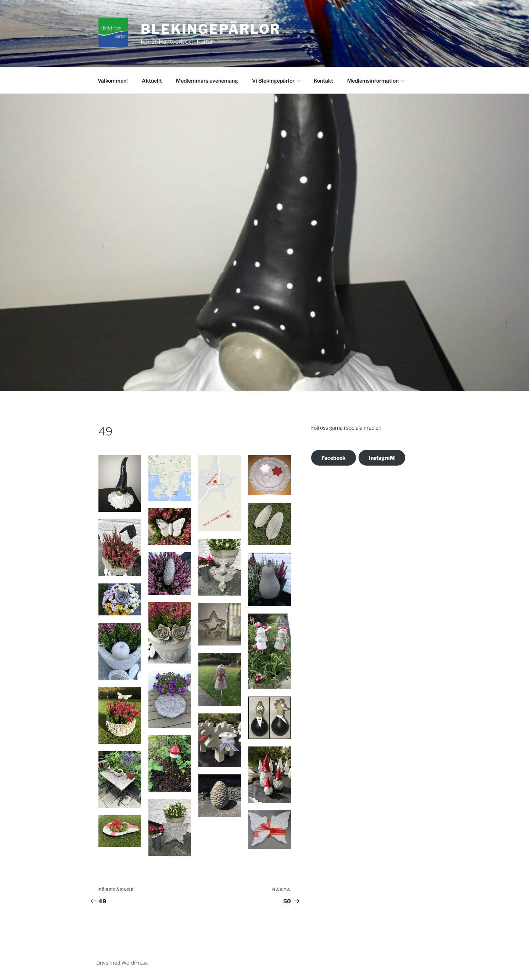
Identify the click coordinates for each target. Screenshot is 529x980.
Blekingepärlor (211, 29)
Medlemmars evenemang (207, 81)
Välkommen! (113, 81)
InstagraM (382, 458)
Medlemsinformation (376, 81)
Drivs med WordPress (122, 963)
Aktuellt (152, 81)
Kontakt (323, 81)
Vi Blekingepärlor (277, 81)
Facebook (334, 458)
